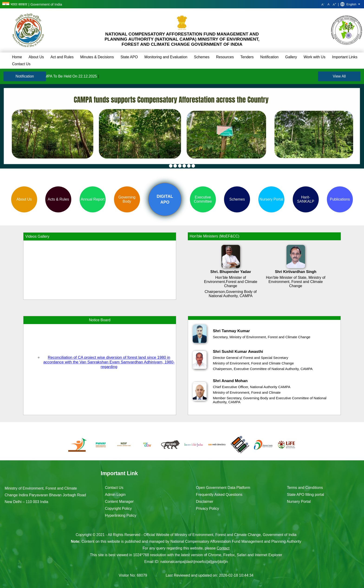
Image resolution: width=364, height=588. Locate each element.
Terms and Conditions (305, 488)
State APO (129, 57)
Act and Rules (62, 57)
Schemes (202, 57)
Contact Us (21, 64)
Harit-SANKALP (306, 199)
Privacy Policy (208, 508)
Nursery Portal (271, 199)
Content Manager (119, 502)
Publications (340, 199)
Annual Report (93, 199)
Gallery (291, 57)
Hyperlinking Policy (121, 515)
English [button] (350, 4)
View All (339, 76)
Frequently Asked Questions (219, 495)
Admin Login (115, 495)
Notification (269, 57)
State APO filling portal (305, 495)
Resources (225, 57)
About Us (36, 57)
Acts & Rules (58, 199)
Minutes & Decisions (97, 57)
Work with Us (315, 57)
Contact (223, 548)
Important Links (345, 57)
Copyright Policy (118, 508)
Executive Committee (203, 199)
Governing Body (127, 199)
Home (17, 57)
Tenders (247, 57)
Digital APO (165, 199)
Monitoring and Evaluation (166, 57)
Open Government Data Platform (223, 488)
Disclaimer (205, 502)
